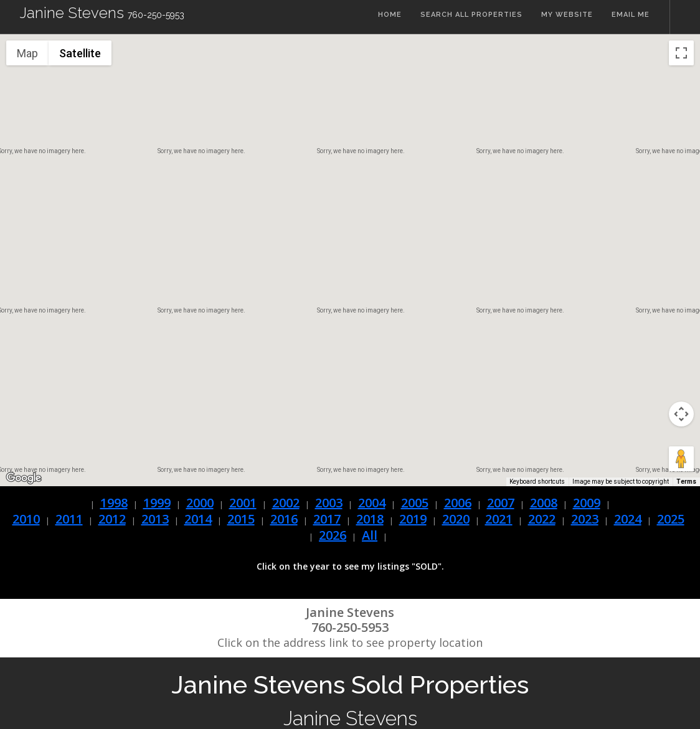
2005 (415, 503)
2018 (370, 519)
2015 (241, 519)
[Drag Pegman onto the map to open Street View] (681, 459)
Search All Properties (469, 17)
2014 (198, 519)
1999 (157, 503)
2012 (112, 519)
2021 (499, 519)
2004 (372, 503)
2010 (26, 519)
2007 (501, 503)
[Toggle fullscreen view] (681, 53)
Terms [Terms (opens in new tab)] (686, 482)
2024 (628, 519)
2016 (284, 519)
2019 (413, 519)
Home (386, 17)
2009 (587, 503)
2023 (585, 519)
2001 (243, 503)
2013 (155, 519)
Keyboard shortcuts (537, 482)
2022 (542, 519)
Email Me (631, 17)
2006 (458, 503)
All (370, 535)
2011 (69, 519)
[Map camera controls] (681, 414)
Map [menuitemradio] (27, 53)
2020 (456, 519)
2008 (544, 503)
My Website (566, 17)
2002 (286, 503)
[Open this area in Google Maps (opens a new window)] (24, 478)
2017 (327, 519)
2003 (329, 503)
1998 (114, 503)
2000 (200, 503)
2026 (333, 535)
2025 (671, 519)
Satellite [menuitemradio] (80, 53)
